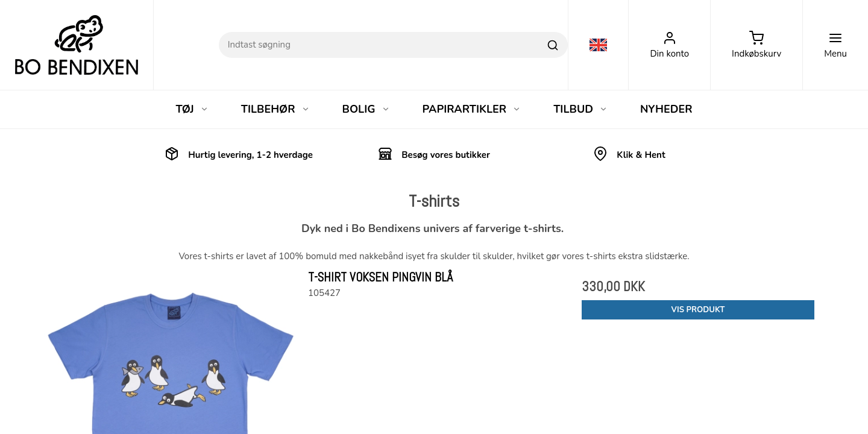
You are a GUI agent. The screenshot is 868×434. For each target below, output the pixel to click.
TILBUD (580, 109)
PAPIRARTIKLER (472, 109)
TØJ (192, 109)
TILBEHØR (275, 109)
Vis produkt (698, 310)
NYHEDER (666, 109)
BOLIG (366, 109)
